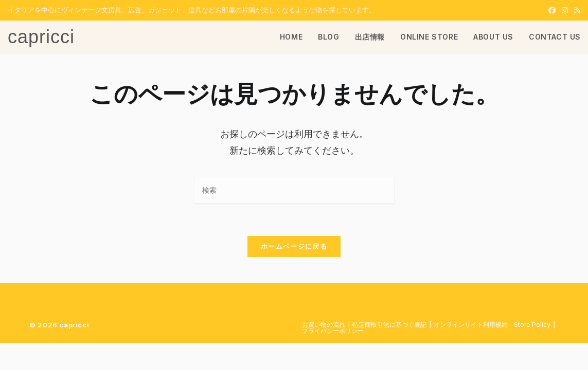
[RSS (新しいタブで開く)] (576, 10)
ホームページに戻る (294, 246)
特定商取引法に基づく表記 (389, 325)
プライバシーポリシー (333, 331)
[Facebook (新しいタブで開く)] (552, 10)
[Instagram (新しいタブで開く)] (565, 10)
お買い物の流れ (324, 325)
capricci (41, 37)
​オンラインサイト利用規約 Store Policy (492, 325)
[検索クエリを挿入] (294, 190)
